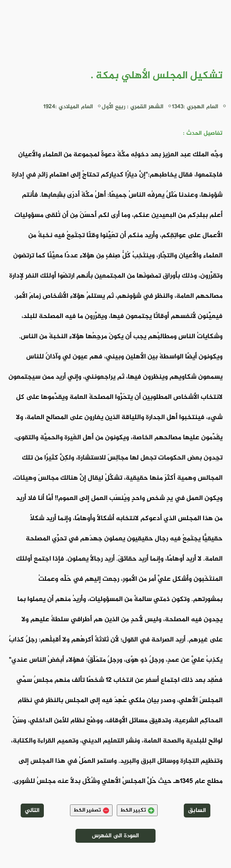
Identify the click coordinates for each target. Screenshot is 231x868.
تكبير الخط (137, 810)
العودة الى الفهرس (115, 836)
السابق (197, 811)
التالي (32, 811)
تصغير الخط (91, 810)
